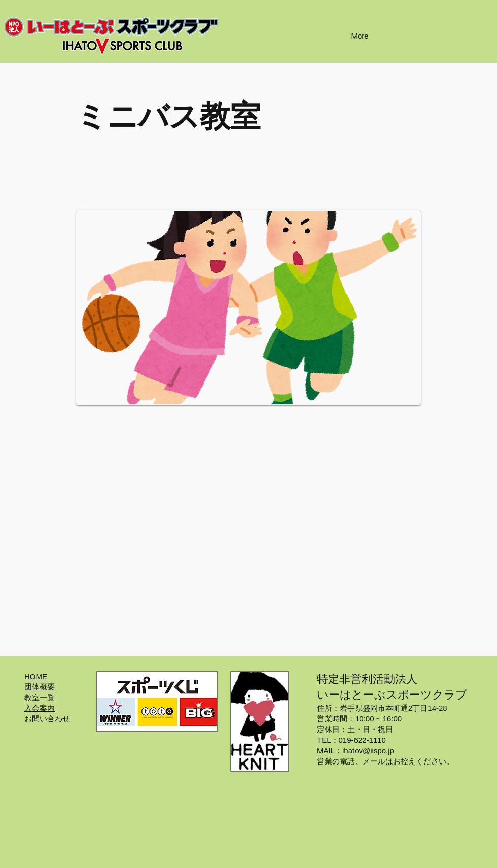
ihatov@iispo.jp (368, 751)
